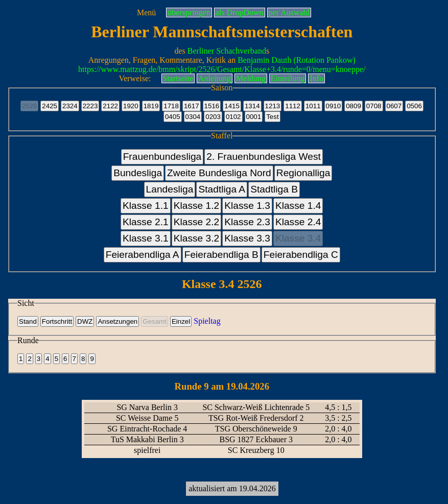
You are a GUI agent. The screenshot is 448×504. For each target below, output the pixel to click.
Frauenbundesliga (162, 157)
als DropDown (240, 13)
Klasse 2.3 (247, 222)
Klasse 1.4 (298, 206)
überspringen (189, 13)
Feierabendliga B (221, 255)
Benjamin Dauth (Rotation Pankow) (297, 60)
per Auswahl (289, 13)
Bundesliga (138, 173)
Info (316, 78)
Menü (146, 13)
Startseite (178, 78)
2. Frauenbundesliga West (264, 157)
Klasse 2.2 (197, 222)
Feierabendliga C (301, 255)
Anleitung (215, 78)
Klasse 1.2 (197, 206)
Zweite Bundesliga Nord (219, 173)
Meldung (251, 78)
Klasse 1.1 (146, 206)
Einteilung (288, 78)
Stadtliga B (274, 189)
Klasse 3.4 (298, 238)
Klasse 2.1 (146, 222)
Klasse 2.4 (298, 222)
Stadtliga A (222, 189)
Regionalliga (303, 173)
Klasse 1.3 (247, 206)
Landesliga (170, 189)
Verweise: (135, 78)
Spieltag (207, 321)
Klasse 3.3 (247, 238)
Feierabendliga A (143, 255)
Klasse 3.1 (146, 238)
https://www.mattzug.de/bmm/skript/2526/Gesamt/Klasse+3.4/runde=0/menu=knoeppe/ (222, 69)
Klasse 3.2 (197, 238)
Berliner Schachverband (227, 51)
